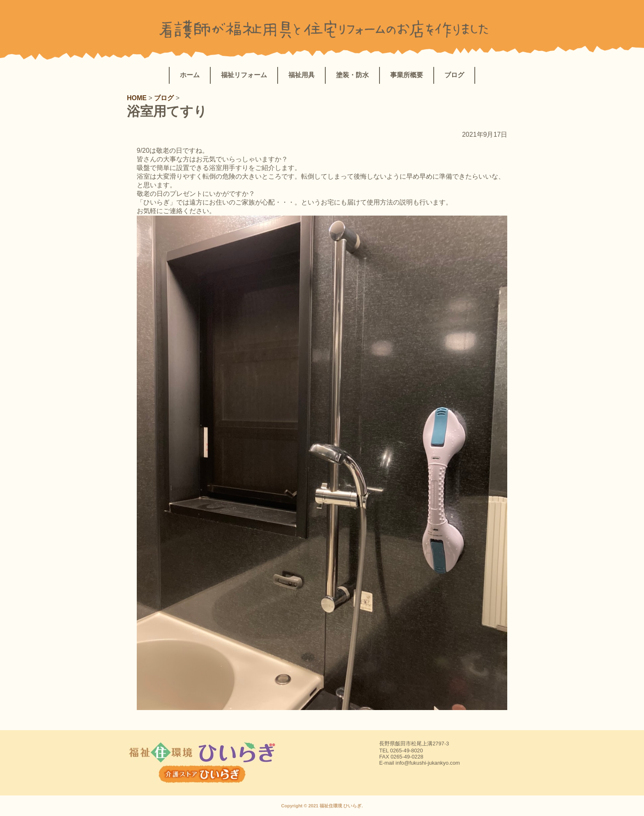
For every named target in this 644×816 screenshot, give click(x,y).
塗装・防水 (352, 75)
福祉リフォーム (244, 75)
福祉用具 (301, 75)
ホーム (190, 75)
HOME (138, 98)
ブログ (454, 75)
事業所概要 (407, 75)
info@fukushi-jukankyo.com (428, 763)
